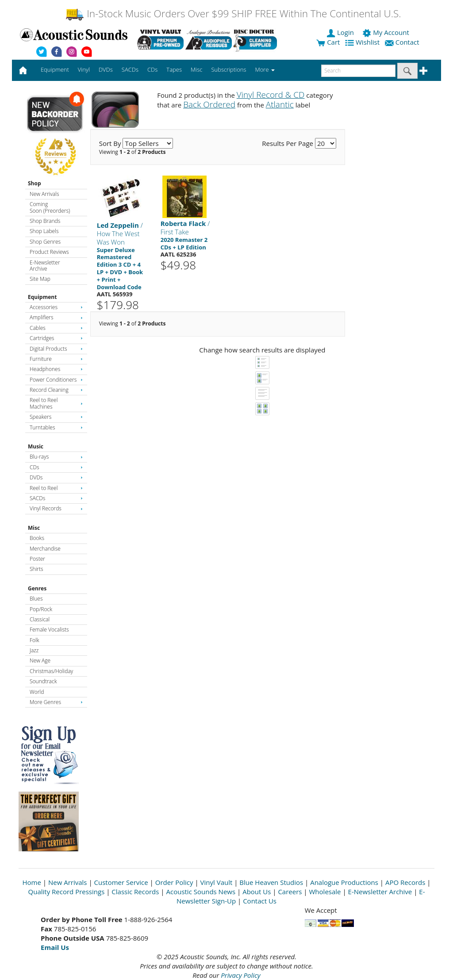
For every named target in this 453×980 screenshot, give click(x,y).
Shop (35, 183)
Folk (35, 640)
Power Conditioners (56, 380)
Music (36, 446)
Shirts (36, 569)
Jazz (34, 650)
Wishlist (363, 42)
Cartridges (56, 338)
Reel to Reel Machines (56, 403)
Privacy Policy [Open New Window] (240, 975)
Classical (40, 619)
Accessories (56, 307)
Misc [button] (196, 69)
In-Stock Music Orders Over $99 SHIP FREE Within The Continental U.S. (233, 13)
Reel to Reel (56, 488)
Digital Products (56, 349)
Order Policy (174, 882)
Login (341, 32)
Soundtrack (43, 681)
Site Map (40, 279)
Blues (36, 599)
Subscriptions (228, 69)
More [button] (265, 69)
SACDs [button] (130, 69)
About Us (257, 892)
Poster (37, 559)
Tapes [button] (174, 69)
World (37, 692)
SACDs (56, 498)
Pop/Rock (41, 609)
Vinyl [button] (84, 69)
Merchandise (45, 549)
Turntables (56, 427)
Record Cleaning (56, 390)
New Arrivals (44, 194)
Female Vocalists (49, 630)
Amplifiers (56, 317)
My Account (386, 32)
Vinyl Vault (217, 882)
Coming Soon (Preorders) (50, 207)
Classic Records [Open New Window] (135, 892)
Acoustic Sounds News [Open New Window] (201, 892)
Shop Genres (45, 242)
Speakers (56, 417)
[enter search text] (358, 71)
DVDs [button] (106, 69)
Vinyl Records (56, 508)
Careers (290, 892)
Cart (328, 42)
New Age (40, 660)
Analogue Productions (344, 882)
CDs (56, 467)
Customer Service (121, 882)
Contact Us (260, 901)
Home (32, 882)
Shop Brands (45, 221)
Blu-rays (56, 457)
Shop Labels (44, 231)
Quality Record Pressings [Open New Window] (67, 892)
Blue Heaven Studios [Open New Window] (271, 882)
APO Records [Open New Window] (405, 882)
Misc (34, 528)
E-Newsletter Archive (45, 266)
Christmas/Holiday (51, 671)
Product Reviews (49, 252)
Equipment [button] (55, 69)
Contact (403, 42)
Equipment (42, 297)
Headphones (56, 369)
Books (37, 538)
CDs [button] (152, 69)
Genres (37, 588)
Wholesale (325, 892)
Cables (56, 328)
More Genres (56, 702)
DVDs (56, 477)
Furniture (56, 359)
